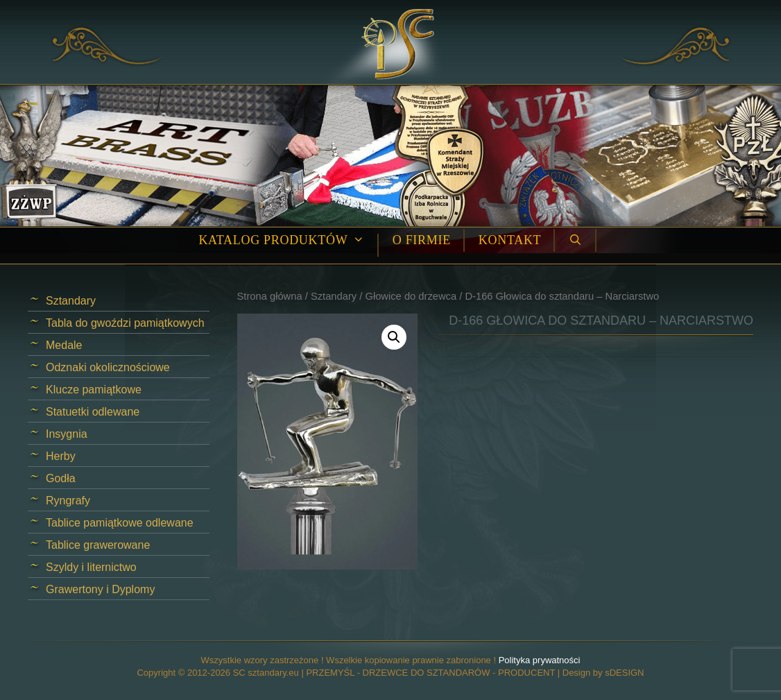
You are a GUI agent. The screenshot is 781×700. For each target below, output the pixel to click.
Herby (61, 456)
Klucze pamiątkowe (94, 390)
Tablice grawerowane (98, 545)
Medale (64, 345)
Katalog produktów (288, 240)
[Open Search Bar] (575, 240)
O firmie (422, 240)
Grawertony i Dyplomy (100, 589)
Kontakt (510, 240)
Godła (61, 478)
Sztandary (334, 296)
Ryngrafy (68, 501)
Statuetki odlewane (93, 412)
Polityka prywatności (540, 660)
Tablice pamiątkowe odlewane (120, 523)
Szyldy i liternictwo (91, 567)
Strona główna (270, 296)
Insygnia (67, 434)
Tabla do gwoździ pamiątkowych (125, 323)
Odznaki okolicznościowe (108, 367)
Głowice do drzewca (411, 296)
